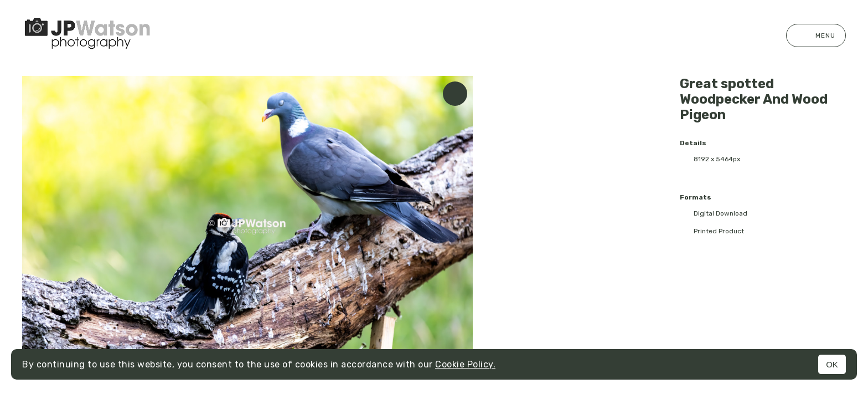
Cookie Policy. (465, 364)
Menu (816, 35)
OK (832, 364)
